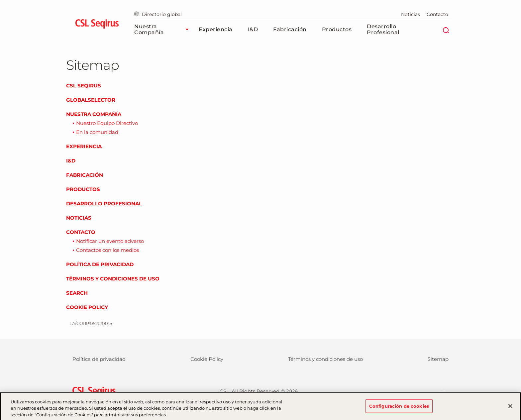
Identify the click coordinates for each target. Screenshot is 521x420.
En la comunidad (97, 132)
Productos (337, 29)
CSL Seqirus (84, 86)
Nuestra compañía (163, 29)
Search (77, 293)
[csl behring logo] (92, 391)
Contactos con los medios (107, 250)
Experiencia (216, 29)
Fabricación (290, 29)
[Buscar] (446, 30)
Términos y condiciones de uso (113, 279)
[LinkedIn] (439, 391)
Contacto (437, 14)
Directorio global (158, 14)
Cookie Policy (87, 307)
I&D (253, 29)
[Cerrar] (510, 408)
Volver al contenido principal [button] (0, 0)
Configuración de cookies (399, 408)
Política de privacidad (100, 264)
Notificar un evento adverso (110, 241)
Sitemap (438, 359)
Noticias (411, 14)
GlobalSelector (91, 100)
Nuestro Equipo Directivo (107, 123)
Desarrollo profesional (383, 29)
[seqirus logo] (97, 25)
